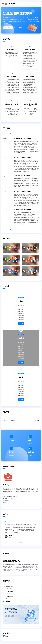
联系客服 (21, 323)
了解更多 (19, 28)
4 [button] (22, 543)
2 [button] (21, 543)
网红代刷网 (12, 3)
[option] (21, 529)
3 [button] (21, 543)
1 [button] (20, 543)
